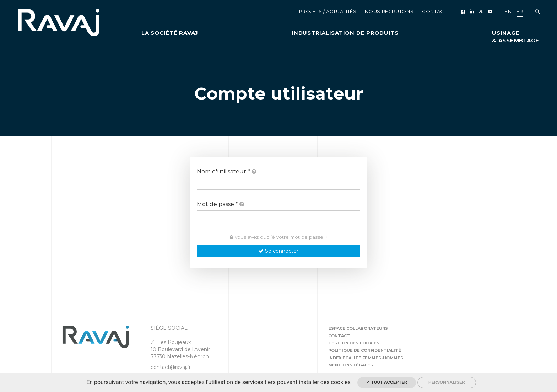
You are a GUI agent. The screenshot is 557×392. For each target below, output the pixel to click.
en (508, 11)
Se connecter (278, 251)
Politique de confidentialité (365, 350)
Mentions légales (351, 365)
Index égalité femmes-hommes (366, 358)
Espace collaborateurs (358, 328)
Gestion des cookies (354, 343)
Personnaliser (447, 382)
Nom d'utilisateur (227, 171)
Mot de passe (221, 204)
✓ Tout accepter (387, 382)
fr (520, 11)
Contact (339, 336)
